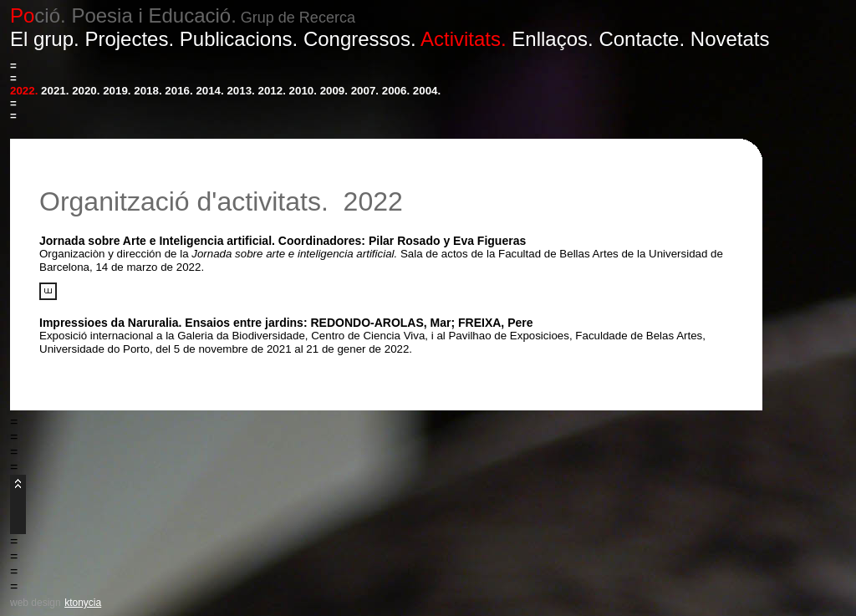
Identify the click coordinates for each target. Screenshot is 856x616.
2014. (209, 91)
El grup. (45, 39)
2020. (86, 91)
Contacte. (642, 39)
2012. (272, 91)
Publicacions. (239, 39)
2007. (365, 91)
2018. (148, 91)
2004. (427, 91)
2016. (178, 91)
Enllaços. (552, 39)
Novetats (730, 39)
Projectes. (129, 39)
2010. (303, 91)
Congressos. (360, 39)
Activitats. (464, 39)
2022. (24, 91)
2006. (396, 91)
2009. (334, 91)
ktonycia (83, 603)
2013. (240, 91)
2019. (117, 91)
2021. (55, 91)
